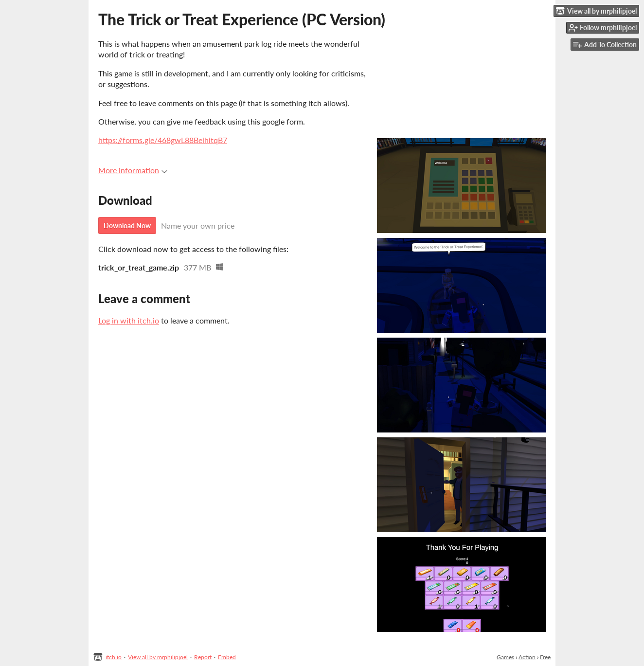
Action (527, 657)
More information (133, 170)
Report (203, 657)
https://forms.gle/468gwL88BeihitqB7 (163, 140)
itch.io (114, 657)
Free (545, 657)
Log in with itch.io (129, 320)
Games (505, 657)
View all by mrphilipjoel (158, 657)
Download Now (127, 225)
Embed (227, 657)
